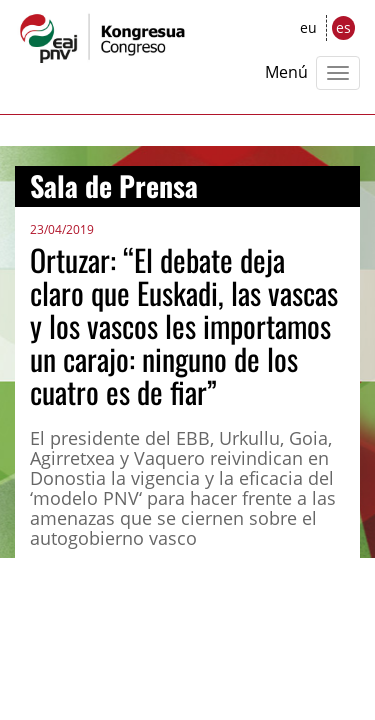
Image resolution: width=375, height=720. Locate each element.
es (343, 27)
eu (308, 27)
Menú (286, 72)
